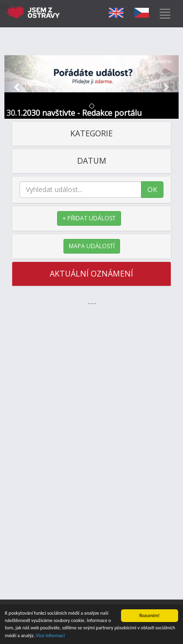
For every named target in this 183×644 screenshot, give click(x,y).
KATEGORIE (91, 133)
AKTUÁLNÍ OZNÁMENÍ (91, 274)
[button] (18, 87)
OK (152, 189)
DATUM (92, 161)
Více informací (51, 636)
